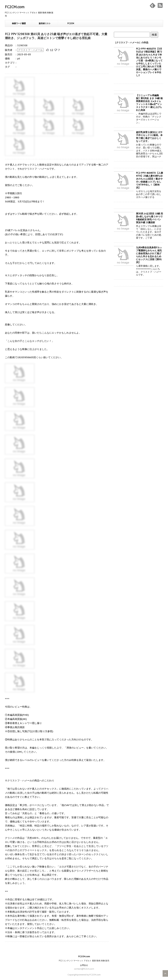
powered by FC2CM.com (89, 975)
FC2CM (71, 23)
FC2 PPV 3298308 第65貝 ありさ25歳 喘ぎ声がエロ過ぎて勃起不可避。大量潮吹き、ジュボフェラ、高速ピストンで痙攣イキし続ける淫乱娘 (56, 36)
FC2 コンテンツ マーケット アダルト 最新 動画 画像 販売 (84, 961)
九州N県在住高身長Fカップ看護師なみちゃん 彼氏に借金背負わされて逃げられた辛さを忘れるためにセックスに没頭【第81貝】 (149, 255)
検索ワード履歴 (19, 23)
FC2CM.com (15, 7)
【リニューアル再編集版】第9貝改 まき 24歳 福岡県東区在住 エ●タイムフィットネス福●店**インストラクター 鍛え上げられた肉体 (149, 103)
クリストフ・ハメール (30, 50)
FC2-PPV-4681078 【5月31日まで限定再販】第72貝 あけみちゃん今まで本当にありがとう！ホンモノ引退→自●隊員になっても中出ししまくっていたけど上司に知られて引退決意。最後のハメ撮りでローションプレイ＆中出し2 (149, 62)
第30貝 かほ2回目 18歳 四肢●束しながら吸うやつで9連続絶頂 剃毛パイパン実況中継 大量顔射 (149, 218)
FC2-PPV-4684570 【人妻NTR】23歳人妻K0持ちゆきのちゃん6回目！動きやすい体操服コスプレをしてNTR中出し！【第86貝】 (150, 180)
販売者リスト (45, 23)
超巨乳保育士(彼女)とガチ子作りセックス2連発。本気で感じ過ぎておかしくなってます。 (149, 137)
